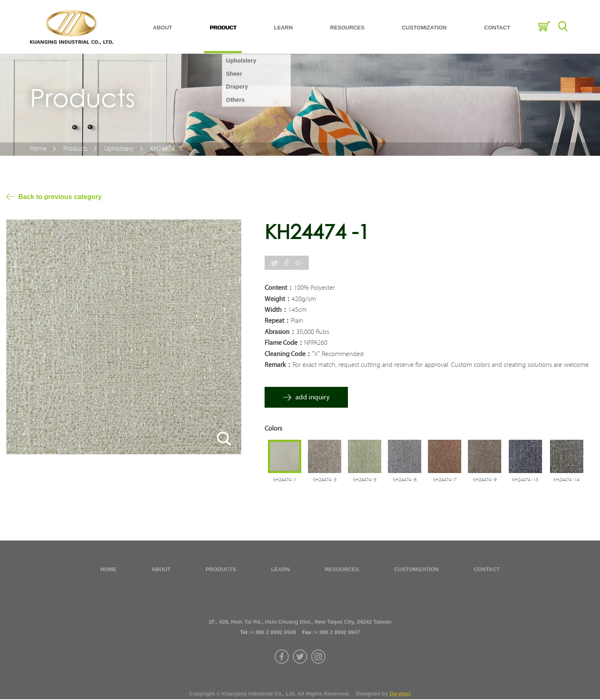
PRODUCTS (221, 572)
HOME (108, 572)
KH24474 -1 (285, 481)
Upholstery (119, 149)
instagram (318, 675)
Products (75, 149)
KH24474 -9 (485, 481)
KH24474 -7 (445, 481)
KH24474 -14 (566, 481)
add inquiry (312, 398)
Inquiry (544, 22)
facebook (282, 675)
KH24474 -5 (365, 481)
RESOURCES (347, 23)
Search (563, 22)
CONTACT (497, 23)
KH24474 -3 (325, 481)
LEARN (284, 23)
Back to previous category (60, 197)
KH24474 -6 (405, 481)
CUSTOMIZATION (424, 23)
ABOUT (162, 23)
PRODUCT (223, 23)
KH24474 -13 (525, 481)
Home (38, 149)
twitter (300, 675)
